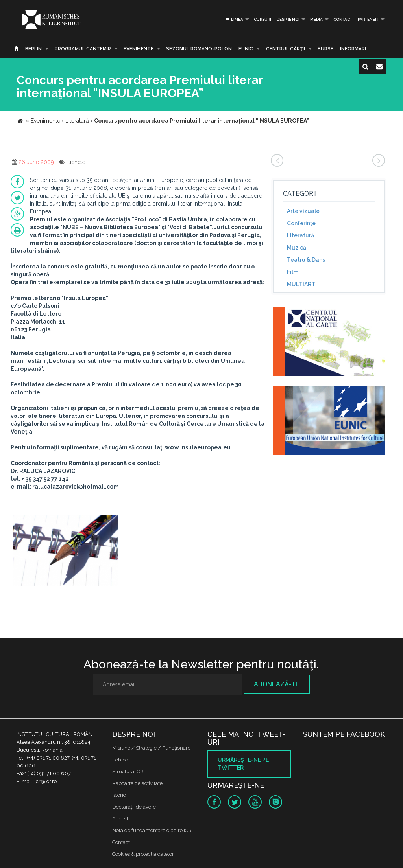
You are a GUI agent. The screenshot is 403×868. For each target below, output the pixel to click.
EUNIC (246, 49)
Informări (353, 49)
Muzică (297, 248)
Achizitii (121, 819)
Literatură (300, 235)
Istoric (119, 795)
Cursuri (263, 19)
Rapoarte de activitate (137, 783)
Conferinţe (301, 223)
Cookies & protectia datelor (143, 854)
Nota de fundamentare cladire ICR (152, 830)
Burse (325, 49)
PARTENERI (368, 19)
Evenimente (139, 49)
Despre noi (288, 19)
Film (293, 272)
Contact (343, 19)
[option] (65, 551)
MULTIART (301, 284)
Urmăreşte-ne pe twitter (243, 764)
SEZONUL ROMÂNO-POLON (199, 49)
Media (316, 19)
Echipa (120, 760)
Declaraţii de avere (134, 807)
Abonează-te (277, 684)
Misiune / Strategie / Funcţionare (151, 748)
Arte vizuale (303, 211)
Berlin (33, 49)
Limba (234, 19)
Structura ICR (128, 771)
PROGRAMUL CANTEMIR (83, 49)
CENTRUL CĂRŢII (286, 49)
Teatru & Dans (306, 260)
